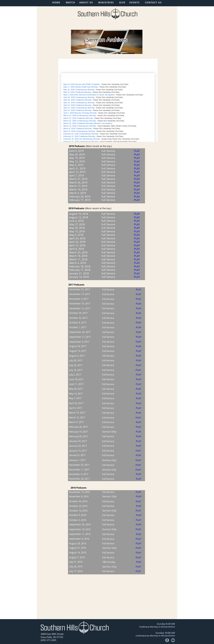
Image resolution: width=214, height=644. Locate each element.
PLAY (139, 506)
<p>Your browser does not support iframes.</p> (108, 100)
